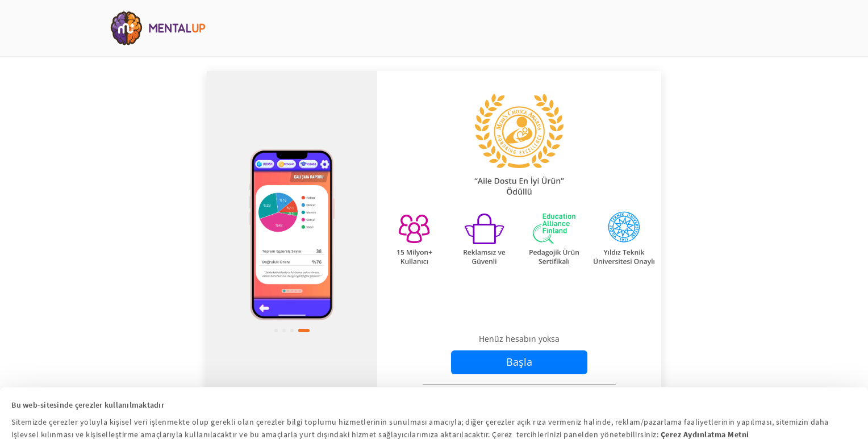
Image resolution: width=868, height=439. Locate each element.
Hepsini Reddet (555, 423)
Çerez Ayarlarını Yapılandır (433, 423)
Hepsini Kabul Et (311, 423)
